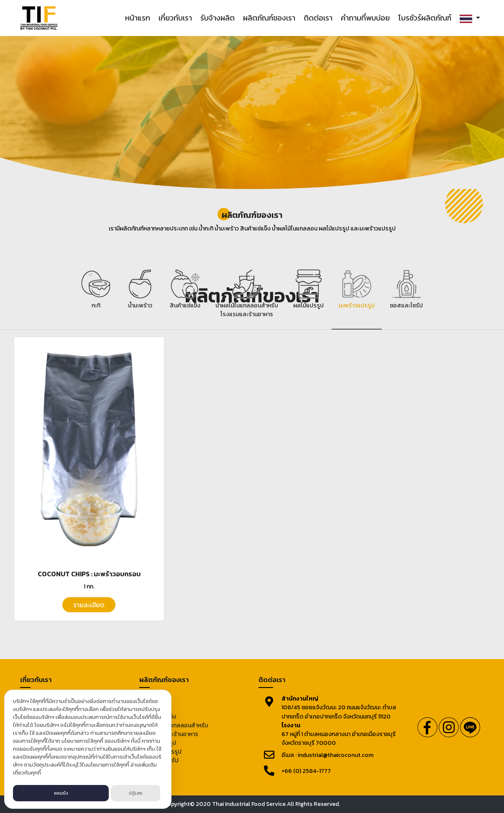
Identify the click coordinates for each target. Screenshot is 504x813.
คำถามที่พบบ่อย (365, 18)
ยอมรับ (61, 793)
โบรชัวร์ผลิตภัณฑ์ (425, 18)
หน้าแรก (138, 18)
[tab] (96, 297)
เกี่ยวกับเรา (175, 18)
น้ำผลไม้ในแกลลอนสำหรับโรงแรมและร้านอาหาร (177, 730)
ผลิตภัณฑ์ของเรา (269, 18)
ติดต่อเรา (318, 18)
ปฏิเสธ (136, 793)
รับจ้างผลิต (217, 18)
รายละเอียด (89, 605)
